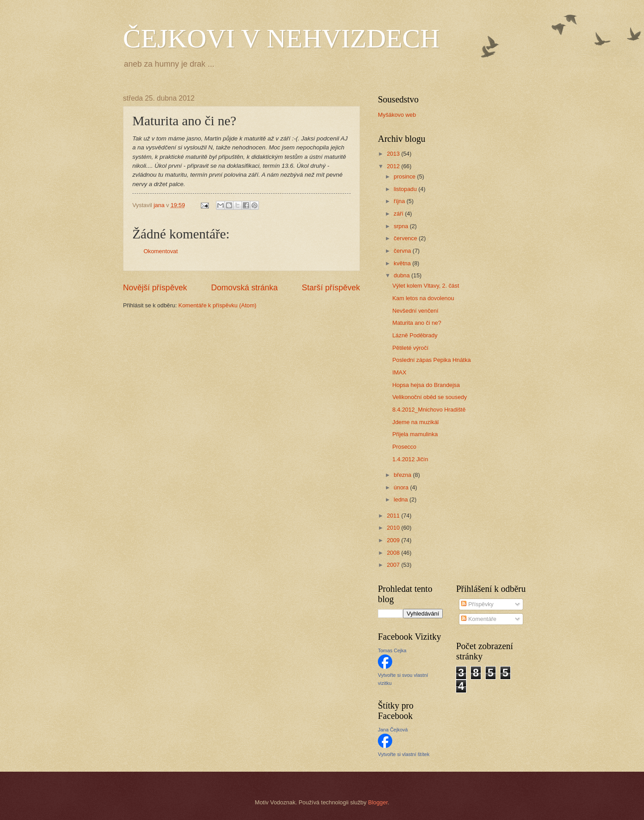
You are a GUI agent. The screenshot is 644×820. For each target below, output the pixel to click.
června (403, 251)
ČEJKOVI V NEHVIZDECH (281, 38)
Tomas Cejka (392, 650)
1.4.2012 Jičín (410, 459)
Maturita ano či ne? (417, 323)
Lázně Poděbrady (415, 335)
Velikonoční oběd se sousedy (430, 397)
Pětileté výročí (410, 348)
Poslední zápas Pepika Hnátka (431, 360)
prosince (405, 176)
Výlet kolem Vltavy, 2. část (426, 286)
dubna (402, 275)
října (400, 201)
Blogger (378, 802)
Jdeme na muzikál (415, 422)
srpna (402, 226)
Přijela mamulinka (415, 434)
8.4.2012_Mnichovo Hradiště (429, 410)
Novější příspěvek (155, 288)
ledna (401, 499)
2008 (394, 553)
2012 (394, 166)
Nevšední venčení (415, 311)
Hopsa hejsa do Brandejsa (426, 385)
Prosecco (404, 447)
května (403, 263)
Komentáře (479, 619)
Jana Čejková (393, 730)
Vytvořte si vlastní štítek (404, 754)
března (403, 475)
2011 (394, 516)
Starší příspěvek (331, 288)
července (406, 238)
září (399, 214)
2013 (394, 154)
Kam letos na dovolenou (423, 298)
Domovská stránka (244, 288)
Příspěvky (477, 604)
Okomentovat (161, 251)
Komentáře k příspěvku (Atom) (218, 305)
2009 (394, 540)
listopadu (406, 189)
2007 (394, 565)
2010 (394, 528)
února (402, 487)
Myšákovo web (397, 115)
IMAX (399, 372)
